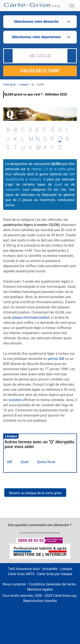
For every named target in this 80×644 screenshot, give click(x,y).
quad (58, 184)
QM (9, 462)
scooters (15, 400)
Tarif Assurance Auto (24, 569)
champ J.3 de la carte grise (53, 169)
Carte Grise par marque (55, 574)
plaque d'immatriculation (31, 317)
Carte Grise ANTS (21, 574)
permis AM (56, 359)
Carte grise (9, 85)
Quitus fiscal (46, 462)
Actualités (50, 569)
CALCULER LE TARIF (40, 71)
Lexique (24, 85)
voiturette (12, 190)
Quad (24, 462)
